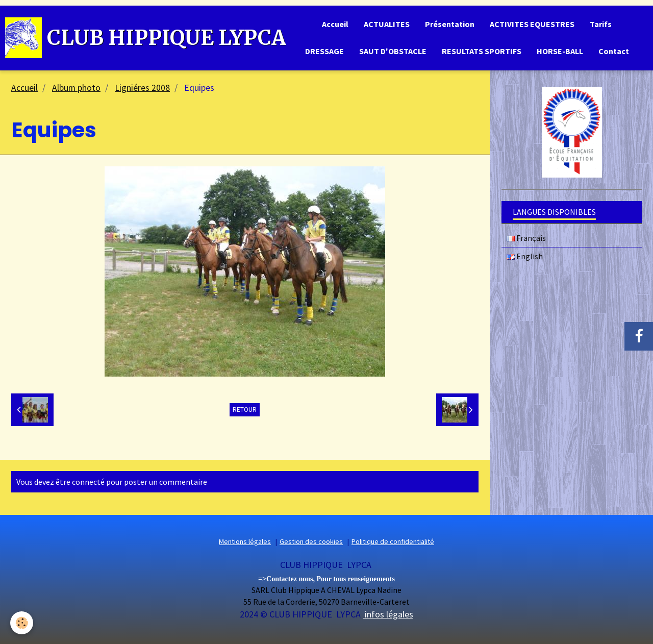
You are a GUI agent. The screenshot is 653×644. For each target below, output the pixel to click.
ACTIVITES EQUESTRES (532, 24)
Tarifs (601, 24)
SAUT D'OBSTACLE (393, 51)
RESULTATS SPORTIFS (482, 51)
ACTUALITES (387, 24)
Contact (614, 51)
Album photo (76, 88)
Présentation (450, 24)
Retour (245, 410)
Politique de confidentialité (393, 541)
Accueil (335, 24)
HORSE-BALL (560, 51)
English (525, 256)
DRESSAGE (324, 51)
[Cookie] (22, 623)
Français (526, 238)
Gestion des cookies (311, 541)
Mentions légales (245, 541)
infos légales (388, 614)
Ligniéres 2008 (142, 88)
